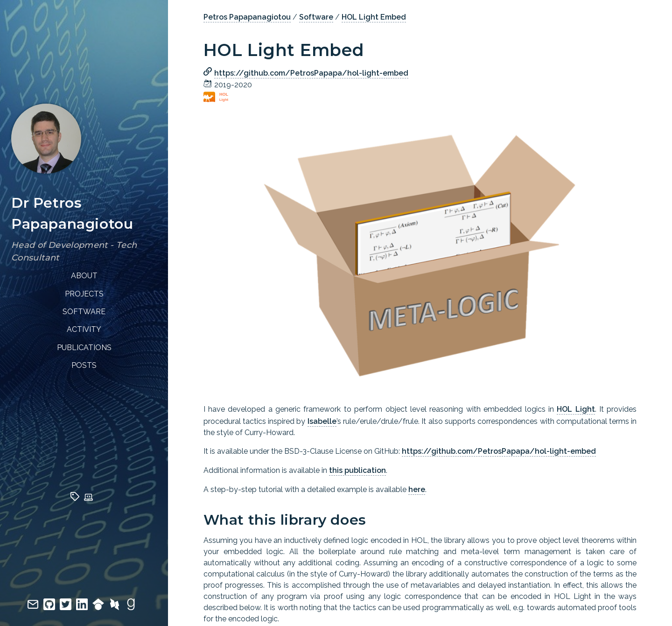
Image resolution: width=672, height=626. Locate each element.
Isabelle (322, 421)
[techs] (91, 499)
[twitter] (68, 608)
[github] (52, 608)
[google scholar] (101, 608)
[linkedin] (84, 608)
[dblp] (117, 608)
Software (316, 17)
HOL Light (576, 409)
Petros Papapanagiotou (247, 17)
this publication (357, 470)
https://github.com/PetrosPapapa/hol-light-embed (311, 73)
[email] (35, 608)
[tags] (77, 499)
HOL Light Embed (374, 17)
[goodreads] (133, 608)
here (417, 489)
